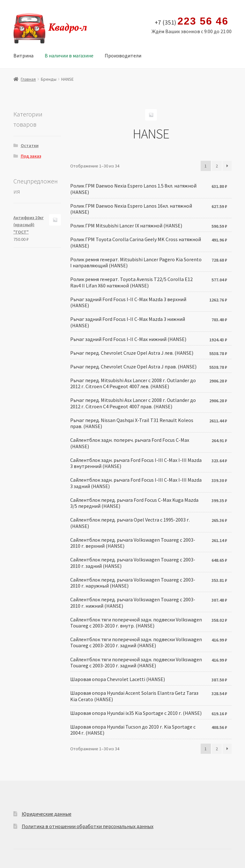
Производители (123, 56)
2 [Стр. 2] (217, 166)
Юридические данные (47, 814)
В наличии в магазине (69, 56)
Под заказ (31, 156)
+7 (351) (192, 21)
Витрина (23, 56)
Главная (28, 79)
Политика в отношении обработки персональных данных (88, 826)
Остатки (30, 145)
